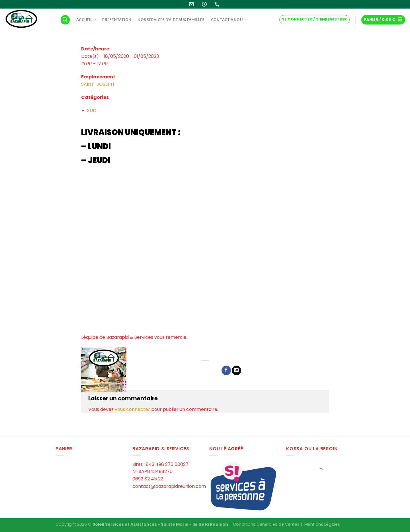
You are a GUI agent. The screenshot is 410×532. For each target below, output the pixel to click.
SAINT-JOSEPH (98, 84)
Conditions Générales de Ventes (266, 524)
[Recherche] (65, 20)
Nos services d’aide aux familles (171, 20)
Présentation (117, 20)
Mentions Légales (322, 524)
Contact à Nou (229, 20)
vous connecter (132, 409)
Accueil (86, 20)
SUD (92, 110)
